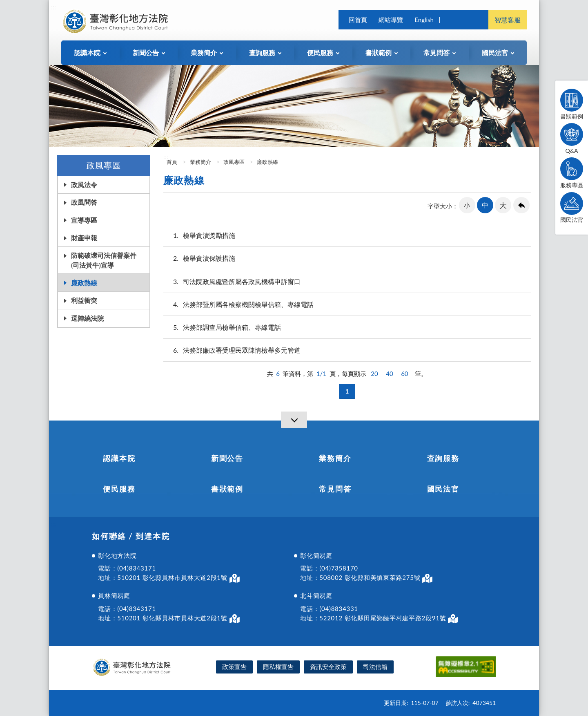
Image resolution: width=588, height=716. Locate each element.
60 (404, 374)
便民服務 (119, 489)
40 (389, 374)
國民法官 (572, 208)
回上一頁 (521, 205)
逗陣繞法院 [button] (87, 318)
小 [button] (467, 205)
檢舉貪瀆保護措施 (199, 258)
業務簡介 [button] (204, 53)
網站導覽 (391, 20)
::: (53, 7)
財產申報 (84, 238)
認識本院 (119, 458)
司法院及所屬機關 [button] (476, 20)
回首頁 (358, 20)
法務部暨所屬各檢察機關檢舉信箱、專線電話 (238, 304)
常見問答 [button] (437, 53)
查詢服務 (443, 458)
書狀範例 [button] (379, 53)
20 (374, 374)
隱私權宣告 (278, 667)
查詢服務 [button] (262, 53)
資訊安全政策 (328, 667)
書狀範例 (572, 104)
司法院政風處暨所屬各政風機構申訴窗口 (232, 281)
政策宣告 (234, 667)
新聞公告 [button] (146, 53)
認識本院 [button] (87, 53)
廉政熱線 (84, 283)
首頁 (171, 162)
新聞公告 (227, 458)
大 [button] (503, 205)
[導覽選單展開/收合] (294, 420)
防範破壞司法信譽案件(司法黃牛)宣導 (104, 260)
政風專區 (234, 162)
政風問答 (84, 202)
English (424, 20)
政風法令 (84, 185)
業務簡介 (200, 162)
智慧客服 (508, 20)
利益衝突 (84, 300)
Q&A (572, 139)
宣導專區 (84, 220)
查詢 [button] (452, 20)
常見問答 (335, 489)
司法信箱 (375, 667)
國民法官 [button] (495, 53)
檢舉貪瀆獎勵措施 (199, 235)
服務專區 (572, 173)
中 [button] (485, 205)
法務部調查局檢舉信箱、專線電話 (222, 327)
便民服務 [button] (320, 53)
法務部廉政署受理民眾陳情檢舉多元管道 (232, 350)
